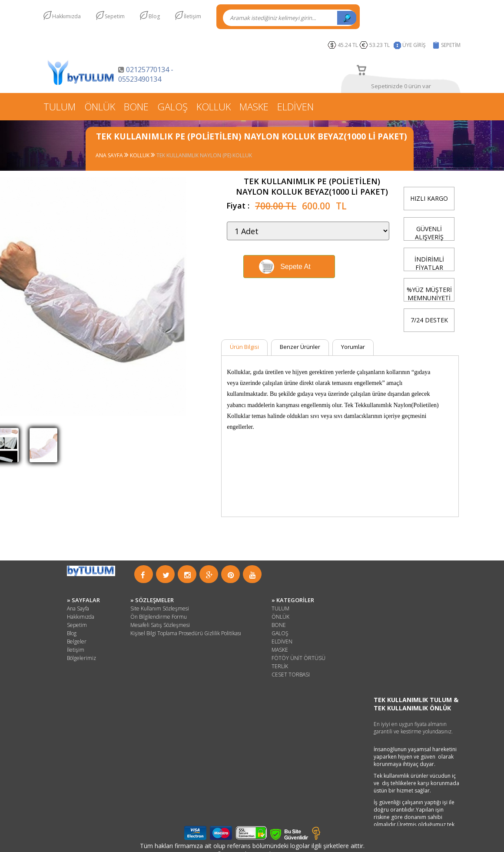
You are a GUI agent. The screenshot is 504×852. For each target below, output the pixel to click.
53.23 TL (381, 45)
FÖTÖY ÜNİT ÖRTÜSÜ (298, 658)
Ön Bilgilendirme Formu (159, 617)
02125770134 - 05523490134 (146, 74)
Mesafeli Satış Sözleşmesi (160, 625)
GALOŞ (172, 106)
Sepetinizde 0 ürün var (401, 86)
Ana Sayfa (78, 608)
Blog (154, 16)
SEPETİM (451, 45)
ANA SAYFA (110, 155)
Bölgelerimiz (81, 658)
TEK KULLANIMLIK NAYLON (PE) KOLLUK (204, 155)
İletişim (192, 16)
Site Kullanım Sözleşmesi (160, 608)
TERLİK (280, 666)
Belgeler (77, 641)
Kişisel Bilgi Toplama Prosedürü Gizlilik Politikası (186, 633)
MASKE (254, 106)
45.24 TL (348, 45)
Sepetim (115, 16)
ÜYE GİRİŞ (414, 45)
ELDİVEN (295, 106)
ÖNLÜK (100, 106)
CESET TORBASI (291, 675)
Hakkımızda (66, 16)
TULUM (60, 106)
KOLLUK (214, 106)
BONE (136, 106)
